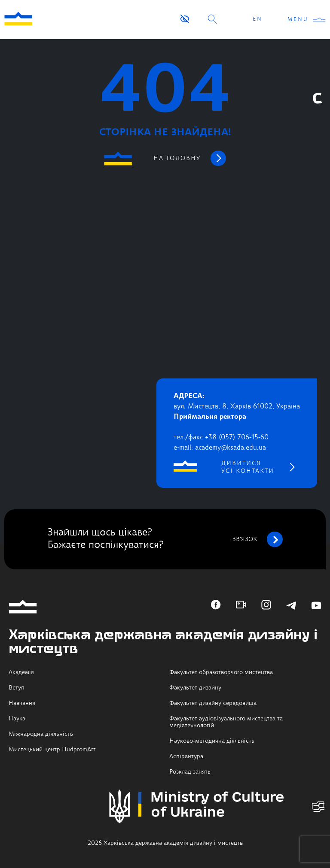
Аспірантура (186, 756)
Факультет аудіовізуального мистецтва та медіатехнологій (226, 722)
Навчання (22, 703)
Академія (21, 672)
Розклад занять (190, 772)
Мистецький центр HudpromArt (52, 750)
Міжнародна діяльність (41, 734)
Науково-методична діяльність (212, 741)
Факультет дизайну (195, 688)
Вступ (17, 688)
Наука (17, 719)
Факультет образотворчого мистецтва (221, 672)
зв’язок (258, 539)
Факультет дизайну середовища (213, 703)
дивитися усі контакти (248, 467)
